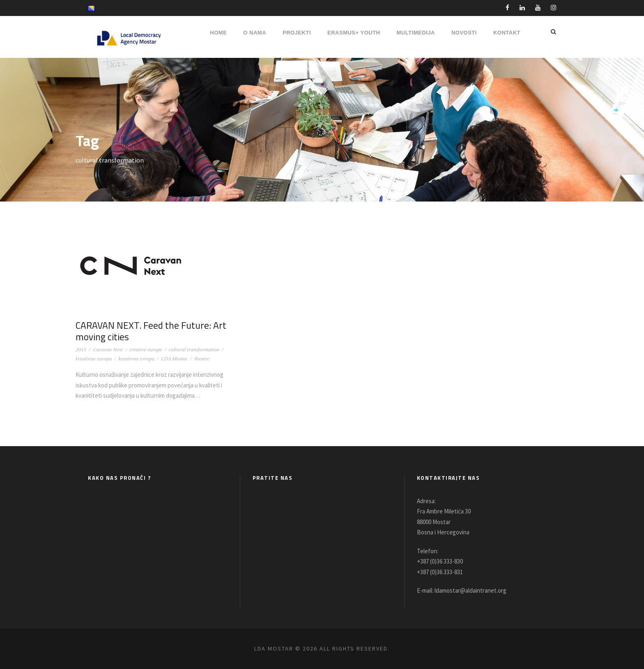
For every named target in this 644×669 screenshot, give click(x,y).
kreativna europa (94, 359)
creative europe (146, 349)
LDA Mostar (174, 359)
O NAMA (255, 33)
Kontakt (507, 33)
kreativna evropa (136, 359)
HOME (218, 33)
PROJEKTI (297, 33)
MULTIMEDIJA (416, 33)
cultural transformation (194, 349)
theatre (202, 359)
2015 (81, 349)
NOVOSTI (464, 33)
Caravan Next (108, 349)
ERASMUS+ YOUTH (354, 33)
